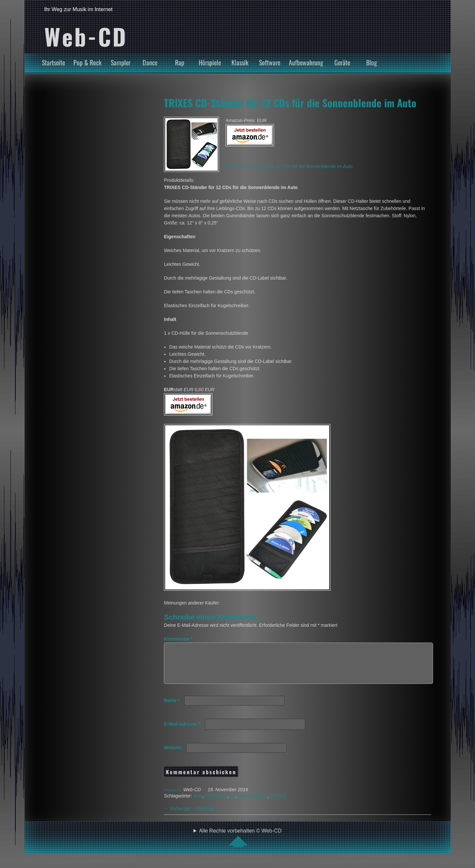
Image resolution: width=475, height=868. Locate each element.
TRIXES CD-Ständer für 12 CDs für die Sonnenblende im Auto (290, 103)
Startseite (53, 62)
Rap (180, 62)
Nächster (208, 816)
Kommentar (178, 639)
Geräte (342, 62)
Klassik (240, 62)
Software (270, 62)
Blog (372, 62)
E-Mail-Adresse (182, 732)
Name (172, 708)
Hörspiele (210, 62)
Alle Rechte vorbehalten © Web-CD (240, 845)
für (233, 804)
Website (173, 755)
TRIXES (278, 804)
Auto (198, 804)
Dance (150, 62)
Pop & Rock (88, 62)
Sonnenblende (252, 804)
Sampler (121, 62)
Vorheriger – (180, 816)
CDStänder (216, 804)
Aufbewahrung (306, 62)
